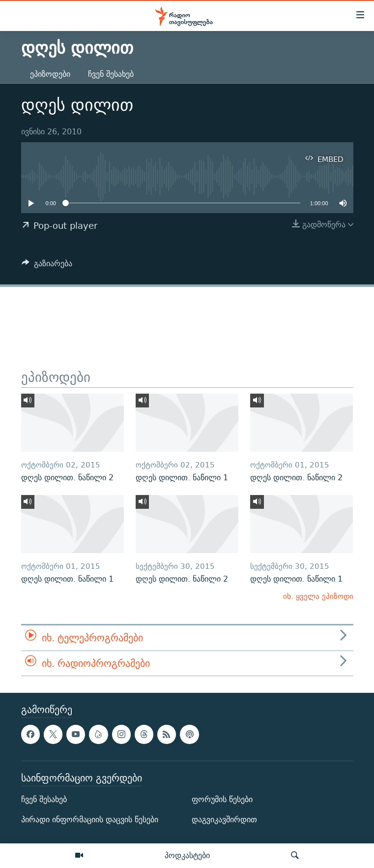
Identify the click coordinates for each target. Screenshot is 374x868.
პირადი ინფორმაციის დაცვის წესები (90, 820)
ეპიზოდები (50, 74)
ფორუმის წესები (222, 799)
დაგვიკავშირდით (224, 820)
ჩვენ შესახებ (111, 74)
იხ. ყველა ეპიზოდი (318, 596)
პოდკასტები (187, 855)
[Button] (47, 266)
